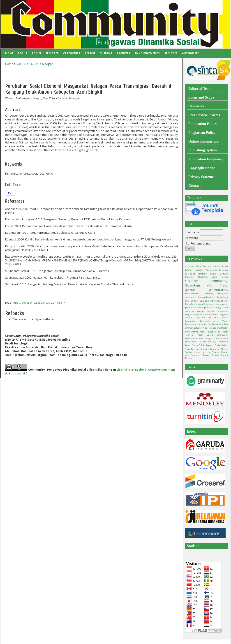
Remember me (201, 244)
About (23, 53)
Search (90, 53)
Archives (123, 53)
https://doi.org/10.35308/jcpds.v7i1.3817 (38, 303)
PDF (10, 193)
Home (9, 53)
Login (37, 53)
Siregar (48, 64)
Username (192, 232)
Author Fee (191, 53)
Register (52, 53)
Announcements (147, 53)
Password (192, 238)
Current (106, 53)
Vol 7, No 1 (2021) (28, 64)
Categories (72, 53)
